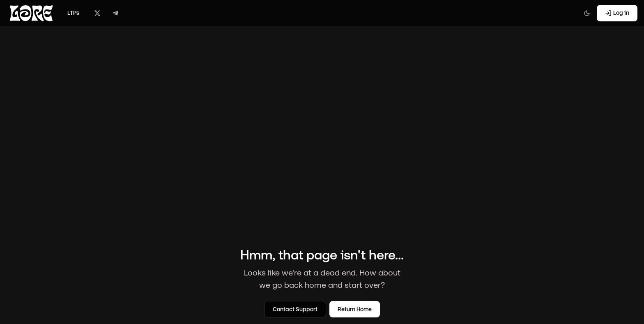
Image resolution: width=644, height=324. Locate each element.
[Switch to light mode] (587, 13)
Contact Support (295, 309)
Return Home (355, 309)
